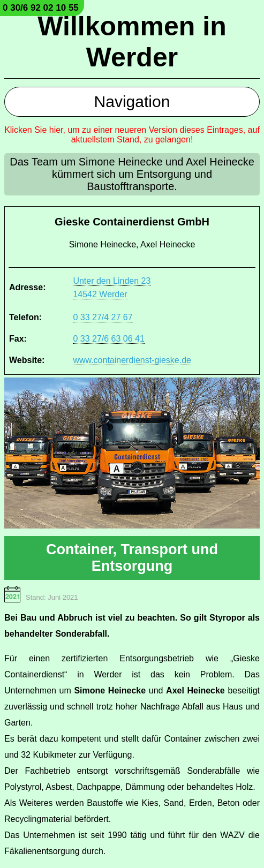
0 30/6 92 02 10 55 (41, 8)
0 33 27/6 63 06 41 (108, 339)
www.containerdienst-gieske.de (132, 360)
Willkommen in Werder (132, 42)
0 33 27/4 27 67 (103, 317)
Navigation (132, 101)
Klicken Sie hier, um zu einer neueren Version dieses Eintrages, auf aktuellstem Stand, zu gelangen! (132, 135)
